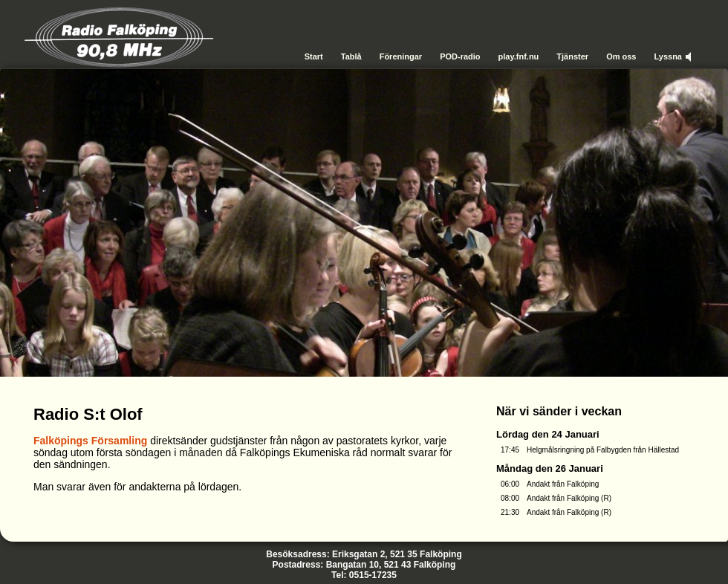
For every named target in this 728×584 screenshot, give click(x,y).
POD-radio (460, 56)
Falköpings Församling (90, 441)
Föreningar (401, 56)
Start (314, 56)
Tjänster (572, 56)
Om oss (621, 56)
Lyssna (668, 56)
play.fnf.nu (519, 56)
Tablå (351, 56)
